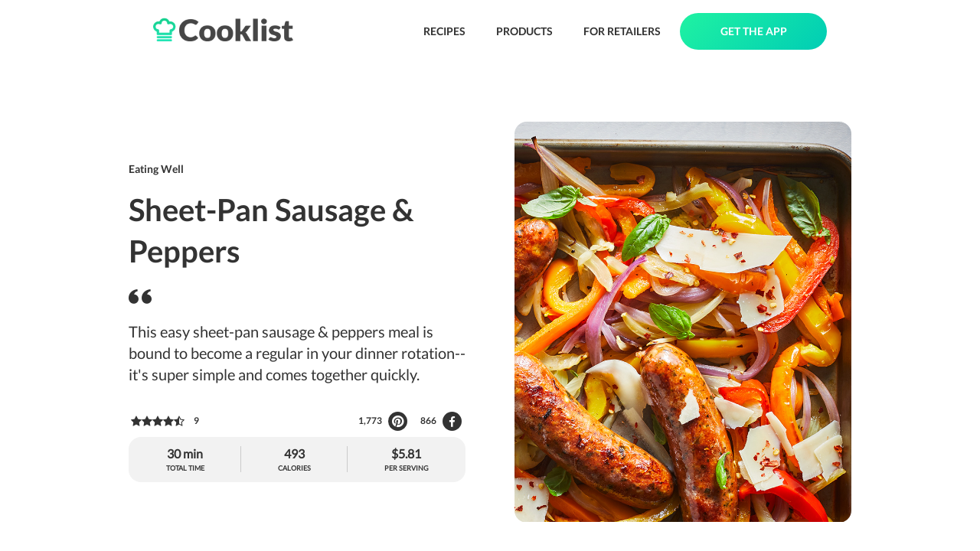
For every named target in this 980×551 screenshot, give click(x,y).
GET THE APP (754, 31)
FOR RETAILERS (622, 31)
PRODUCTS (524, 31)
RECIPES (444, 31)
